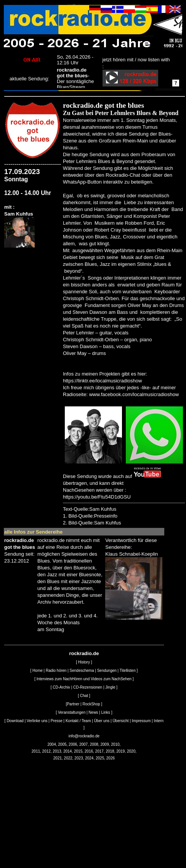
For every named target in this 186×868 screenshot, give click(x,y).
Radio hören (56, 671)
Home (38, 671)
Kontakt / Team (78, 721)
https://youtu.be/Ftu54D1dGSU (97, 497)
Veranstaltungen (72, 712)
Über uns (102, 721)
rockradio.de (84, 653)
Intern (159, 721)
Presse (57, 721)
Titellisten (128, 671)
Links (106, 712)
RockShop (91, 704)
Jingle (110, 687)
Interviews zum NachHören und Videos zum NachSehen (84, 679)
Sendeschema (82, 671)
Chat (84, 696)
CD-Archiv (61, 687)
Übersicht (120, 721)
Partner (73, 704)
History (84, 662)
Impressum (141, 721)
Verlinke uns (37, 721)
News (93, 712)
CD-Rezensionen (88, 687)
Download (15, 721)
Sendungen (107, 671)
